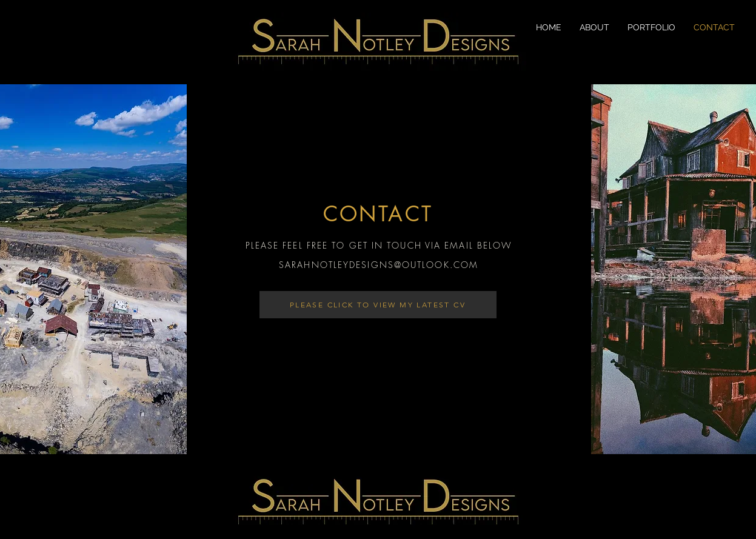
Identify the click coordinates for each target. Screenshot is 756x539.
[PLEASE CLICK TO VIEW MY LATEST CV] (378, 305)
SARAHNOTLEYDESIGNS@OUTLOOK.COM (379, 265)
